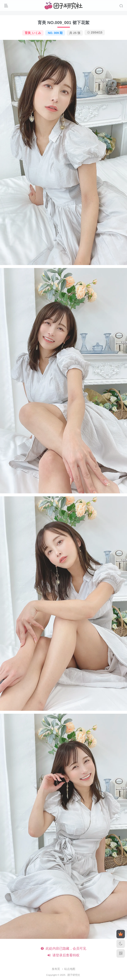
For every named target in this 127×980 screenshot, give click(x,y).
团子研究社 (74, 975)
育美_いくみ (33, 33)
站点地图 (70, 969)
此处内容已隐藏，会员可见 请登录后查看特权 (63, 952)
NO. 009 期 (55, 33)
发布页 (56, 969)
